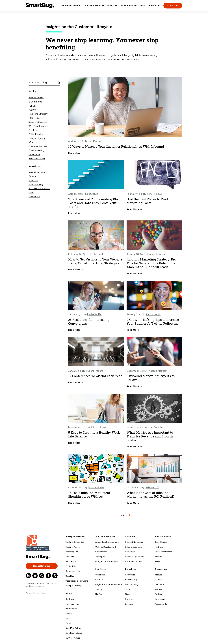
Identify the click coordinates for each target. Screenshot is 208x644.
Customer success (134, 561)
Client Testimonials (164, 552)
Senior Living (131, 579)
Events (69, 613)
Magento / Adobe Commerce (109, 584)
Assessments (161, 604)
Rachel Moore (95, 371)
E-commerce (101, 552)
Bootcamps (160, 599)
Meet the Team (72, 604)
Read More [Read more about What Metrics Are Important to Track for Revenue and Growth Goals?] (133, 447)
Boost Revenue (42, 566)
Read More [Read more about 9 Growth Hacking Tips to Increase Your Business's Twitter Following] (133, 330)
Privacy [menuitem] (29, 593)
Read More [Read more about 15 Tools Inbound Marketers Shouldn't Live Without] (74, 503)
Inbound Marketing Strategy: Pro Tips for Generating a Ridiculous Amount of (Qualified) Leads (151, 263)
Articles (158, 574)
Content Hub (71, 566)
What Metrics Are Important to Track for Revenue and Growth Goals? (150, 436)
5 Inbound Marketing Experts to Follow (151, 378)
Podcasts (159, 594)
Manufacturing (36, 184)
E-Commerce (35, 102)
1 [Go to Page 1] (121, 515)
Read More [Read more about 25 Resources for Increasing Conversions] (74, 330)
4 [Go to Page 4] (129, 515)
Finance (32, 176)
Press (68, 618)
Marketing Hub (72, 552)
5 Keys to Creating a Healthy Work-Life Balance (95, 434)
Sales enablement (133, 547)
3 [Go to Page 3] (126, 515)
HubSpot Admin (73, 547)
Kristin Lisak (155, 194)
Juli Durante (91, 194)
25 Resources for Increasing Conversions (89, 322)
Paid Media (34, 118)
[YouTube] (35, 576)
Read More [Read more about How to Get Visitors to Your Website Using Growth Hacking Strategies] (74, 270)
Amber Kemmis (94, 141)
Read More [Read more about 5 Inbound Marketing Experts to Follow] (133, 386)
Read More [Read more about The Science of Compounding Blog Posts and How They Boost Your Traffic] (74, 213)
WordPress (100, 574)
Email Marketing (36, 150)
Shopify (99, 589)
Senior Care (34, 197)
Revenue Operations (134, 556)
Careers (69, 623)
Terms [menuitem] (36, 593)
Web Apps (100, 556)
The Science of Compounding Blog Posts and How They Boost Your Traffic (94, 203)
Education (130, 604)
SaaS (31, 193)
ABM (31, 142)
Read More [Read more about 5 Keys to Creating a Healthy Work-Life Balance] (74, 443)
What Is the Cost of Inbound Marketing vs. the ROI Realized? (150, 495)
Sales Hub (70, 556)
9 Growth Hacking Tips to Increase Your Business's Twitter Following (153, 322)
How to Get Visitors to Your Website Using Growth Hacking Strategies (95, 261)
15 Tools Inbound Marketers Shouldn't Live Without (89, 495)
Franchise (33, 180)
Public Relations (36, 134)
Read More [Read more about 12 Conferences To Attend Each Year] (74, 382)
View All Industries (38, 172)
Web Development (38, 126)
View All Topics (36, 98)
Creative (33, 130)
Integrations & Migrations (77, 581)
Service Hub (71, 561)
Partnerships (71, 608)
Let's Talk (173, 6)
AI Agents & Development (107, 542)
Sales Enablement (38, 122)
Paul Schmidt (153, 314)
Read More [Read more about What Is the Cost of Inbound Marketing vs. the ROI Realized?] (133, 503)
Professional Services (39, 189)
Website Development (106, 547)
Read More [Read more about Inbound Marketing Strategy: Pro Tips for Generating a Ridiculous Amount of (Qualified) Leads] (133, 273)
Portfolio (159, 547)
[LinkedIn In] (28, 576)
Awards (158, 556)
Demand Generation (134, 542)
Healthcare (130, 574)
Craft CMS (100, 579)
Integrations (34, 155)
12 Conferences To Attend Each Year (95, 376)
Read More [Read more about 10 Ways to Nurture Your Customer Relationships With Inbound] (74, 153)
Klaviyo (32, 110)
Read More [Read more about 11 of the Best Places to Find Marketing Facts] (133, 209)
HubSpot (33, 106)
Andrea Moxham (158, 371)
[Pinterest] (55, 576)
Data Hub (70, 576)
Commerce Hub (73, 571)
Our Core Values (73, 638)
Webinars (159, 589)
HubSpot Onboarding (75, 542)
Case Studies (161, 542)
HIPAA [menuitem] (42, 593)
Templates (160, 584)
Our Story (70, 599)
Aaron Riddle (97, 488)
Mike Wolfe (95, 314)
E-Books (159, 579)
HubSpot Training (73, 586)
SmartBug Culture (74, 628)
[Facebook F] (48, 576)
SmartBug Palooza (74, 633)
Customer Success (38, 146)
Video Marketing (37, 158)
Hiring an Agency (37, 138)
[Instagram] (42, 576)
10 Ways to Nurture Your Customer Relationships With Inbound (116, 146)
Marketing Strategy (38, 114)
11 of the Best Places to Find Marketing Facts (147, 201)
